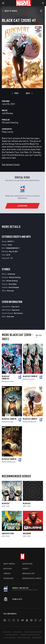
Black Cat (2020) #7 (30, 419)
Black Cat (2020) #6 (9, 459)
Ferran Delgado (14, 287)
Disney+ (26, 569)
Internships (9, 578)
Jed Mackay (7, 113)
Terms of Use (7, 632)
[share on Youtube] (23, 621)
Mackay (4, 381)
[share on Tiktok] (40, 621)
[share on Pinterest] (31, 621)
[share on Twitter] (9, 621)
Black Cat (6, 503)
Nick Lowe (10, 291)
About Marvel (9, 564)
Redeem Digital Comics (32, 578)
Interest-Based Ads (24, 638)
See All (39, 336)
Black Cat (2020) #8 (9, 419)
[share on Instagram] (14, 621)
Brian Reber (13, 284)
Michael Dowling (10, 122)
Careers (7, 573)
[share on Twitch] (36, 621)
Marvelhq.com (28, 573)
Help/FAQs (8, 569)
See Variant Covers (11, 164)
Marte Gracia (18, 313)
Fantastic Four (8, 533)
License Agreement (9, 638)
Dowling (30, 422)
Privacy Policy (18, 632)
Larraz (12, 381)
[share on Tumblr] (18, 621)
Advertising (27, 564)
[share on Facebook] (5, 621)
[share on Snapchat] (27, 621)
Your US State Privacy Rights (33, 632)
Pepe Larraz (8, 132)
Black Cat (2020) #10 (6, 377)
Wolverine (27, 533)
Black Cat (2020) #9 (30, 376)
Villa (8, 381)
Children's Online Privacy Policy (30, 635)
